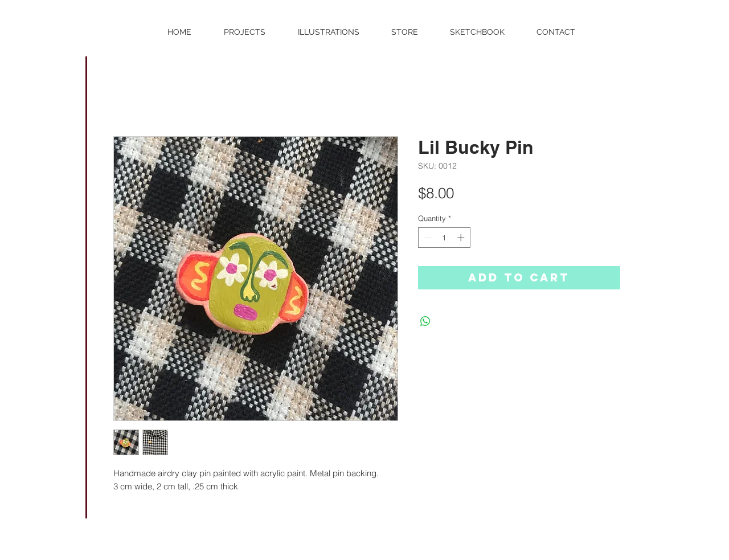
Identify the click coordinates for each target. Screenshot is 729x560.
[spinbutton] (444, 238)
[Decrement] (427, 238)
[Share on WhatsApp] (425, 321)
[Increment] (462, 238)
